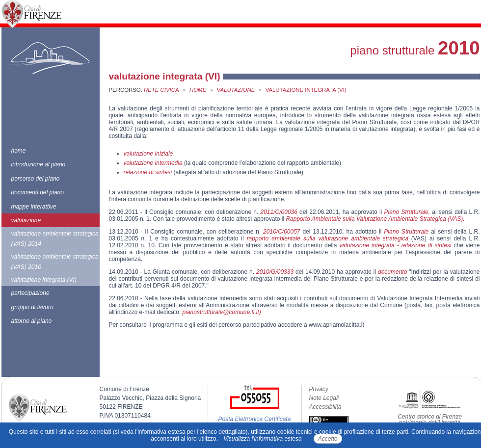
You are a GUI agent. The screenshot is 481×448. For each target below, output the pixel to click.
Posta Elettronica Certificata (254, 419)
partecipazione (30, 293)
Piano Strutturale (406, 232)
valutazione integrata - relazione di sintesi (395, 245)
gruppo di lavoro (32, 307)
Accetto (328, 439)
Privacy (319, 389)
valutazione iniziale (148, 154)
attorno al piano (32, 321)
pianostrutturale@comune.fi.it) (222, 312)
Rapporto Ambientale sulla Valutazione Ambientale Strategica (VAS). (375, 219)
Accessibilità (325, 407)
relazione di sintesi (149, 172)
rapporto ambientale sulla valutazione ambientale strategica (328, 238)
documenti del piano (38, 192)
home (19, 151)
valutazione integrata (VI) (44, 280)
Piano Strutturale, (407, 212)
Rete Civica (161, 90)
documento (392, 272)
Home (198, 90)
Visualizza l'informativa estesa (262, 439)
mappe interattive (34, 207)
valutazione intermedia (153, 163)
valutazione (26, 220)
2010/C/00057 (281, 232)
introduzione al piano (39, 164)
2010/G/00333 (275, 272)
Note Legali (324, 398)
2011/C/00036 (279, 212)
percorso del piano (36, 179)
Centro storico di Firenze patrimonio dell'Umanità (430, 420)
